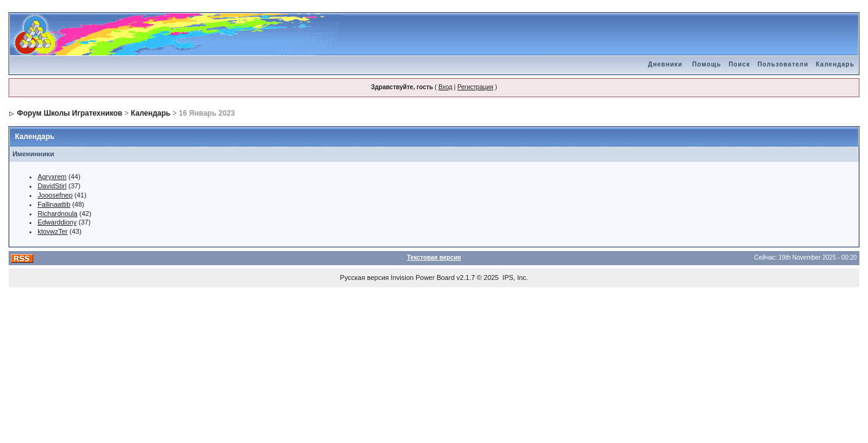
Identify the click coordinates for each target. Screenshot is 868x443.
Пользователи (783, 64)
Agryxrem (52, 177)
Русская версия (364, 277)
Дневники (665, 64)
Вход (445, 87)
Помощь (707, 64)
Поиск (739, 64)
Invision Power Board (423, 277)
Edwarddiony (57, 222)
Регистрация (475, 87)
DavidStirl (52, 186)
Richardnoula (57, 214)
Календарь (835, 64)
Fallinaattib (54, 204)
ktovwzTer (53, 231)
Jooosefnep (55, 195)
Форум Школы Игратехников (69, 113)
